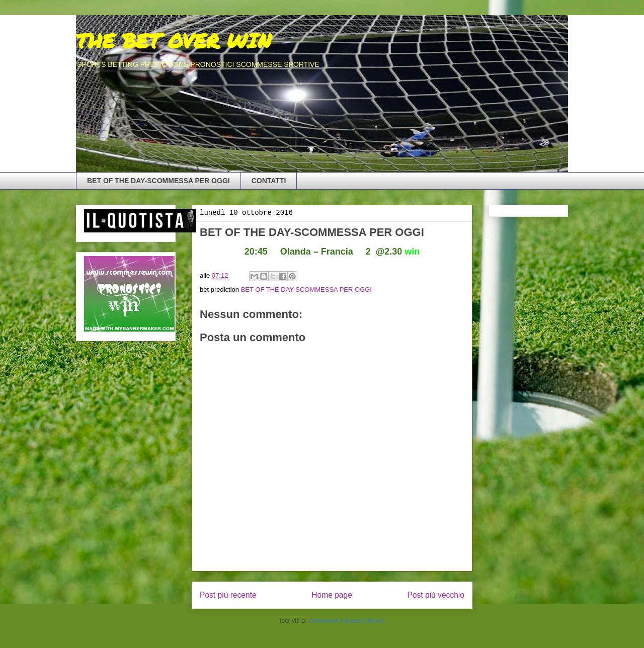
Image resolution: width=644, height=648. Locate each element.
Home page (332, 595)
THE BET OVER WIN (174, 40)
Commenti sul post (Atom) (347, 621)
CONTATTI (269, 181)
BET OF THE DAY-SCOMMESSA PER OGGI (158, 181)
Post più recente (228, 595)
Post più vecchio (436, 595)
